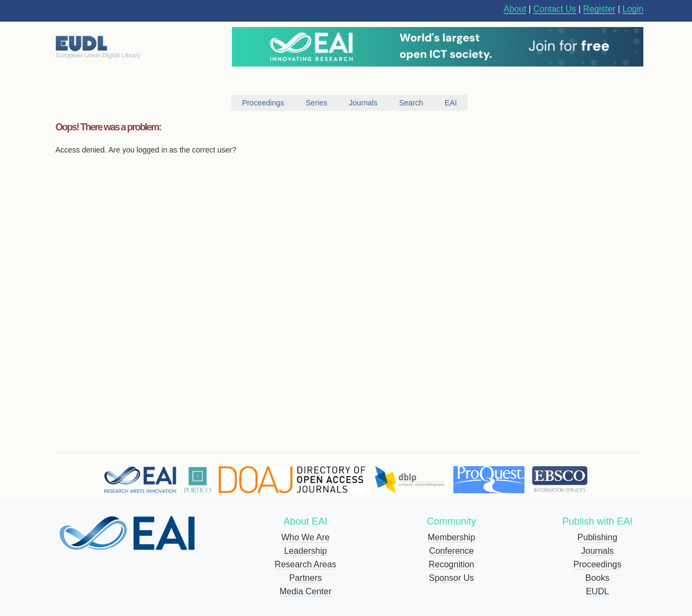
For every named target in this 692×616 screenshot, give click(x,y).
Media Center (305, 591)
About (515, 9)
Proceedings (598, 564)
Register (600, 9)
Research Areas (305, 564)
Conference (452, 551)
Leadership (305, 551)
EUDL (598, 591)
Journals (597, 551)
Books (597, 578)
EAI (451, 103)
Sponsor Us (451, 578)
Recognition (452, 564)
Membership (451, 537)
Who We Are (305, 537)
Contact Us (554, 9)
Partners (305, 578)
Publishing (597, 537)
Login (633, 9)
